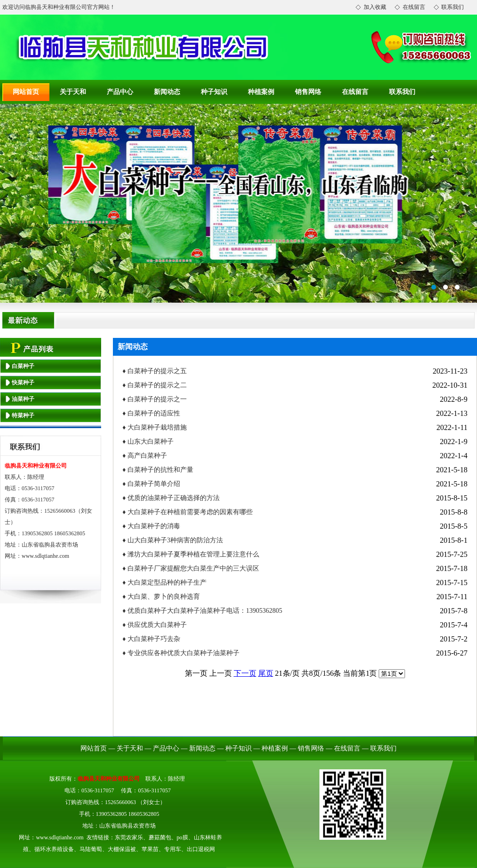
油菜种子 (23, 399)
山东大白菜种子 (151, 442)
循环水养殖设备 (54, 849)
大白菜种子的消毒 (154, 526)
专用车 (173, 849)
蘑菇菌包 (160, 837)
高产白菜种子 (147, 456)
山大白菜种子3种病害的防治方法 (175, 540)
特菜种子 (23, 415)
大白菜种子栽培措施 (157, 427)
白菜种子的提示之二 (157, 385)
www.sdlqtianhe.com (45, 556)
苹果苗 (150, 849)
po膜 (183, 837)
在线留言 (355, 92)
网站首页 (26, 92)
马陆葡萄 (91, 849)
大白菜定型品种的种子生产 (167, 583)
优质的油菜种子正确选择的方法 (174, 498)
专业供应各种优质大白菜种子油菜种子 (183, 653)
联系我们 (402, 92)
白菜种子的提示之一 (157, 399)
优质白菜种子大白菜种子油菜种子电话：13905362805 (205, 611)
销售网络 (308, 92)
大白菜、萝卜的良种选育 (164, 597)
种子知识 (214, 92)
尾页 (266, 673)
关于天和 (73, 92)
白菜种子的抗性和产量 (160, 470)
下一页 (245, 673)
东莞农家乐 (129, 837)
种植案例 (261, 92)
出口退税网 (201, 849)
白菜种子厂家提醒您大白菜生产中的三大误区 (193, 568)
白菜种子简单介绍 (154, 484)
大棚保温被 (122, 849)
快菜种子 (23, 383)
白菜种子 (23, 366)
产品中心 (120, 92)
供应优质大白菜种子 (157, 625)
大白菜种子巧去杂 (154, 639)
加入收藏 (375, 7)
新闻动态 (167, 92)
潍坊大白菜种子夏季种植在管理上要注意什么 (193, 554)
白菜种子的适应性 (154, 413)
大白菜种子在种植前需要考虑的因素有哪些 (190, 512)
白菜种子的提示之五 (157, 371)
